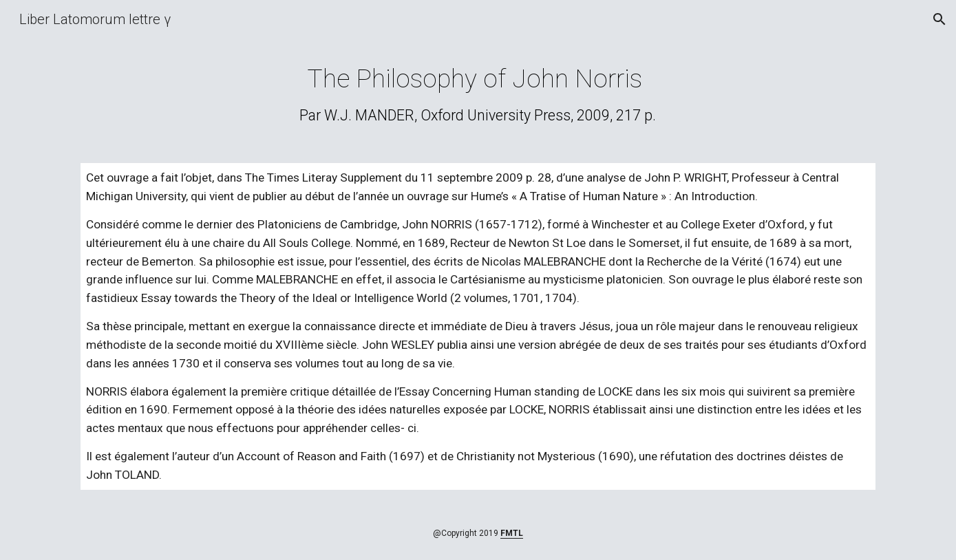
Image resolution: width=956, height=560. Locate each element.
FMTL (512, 533)
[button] (939, 19)
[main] (478, 94)
